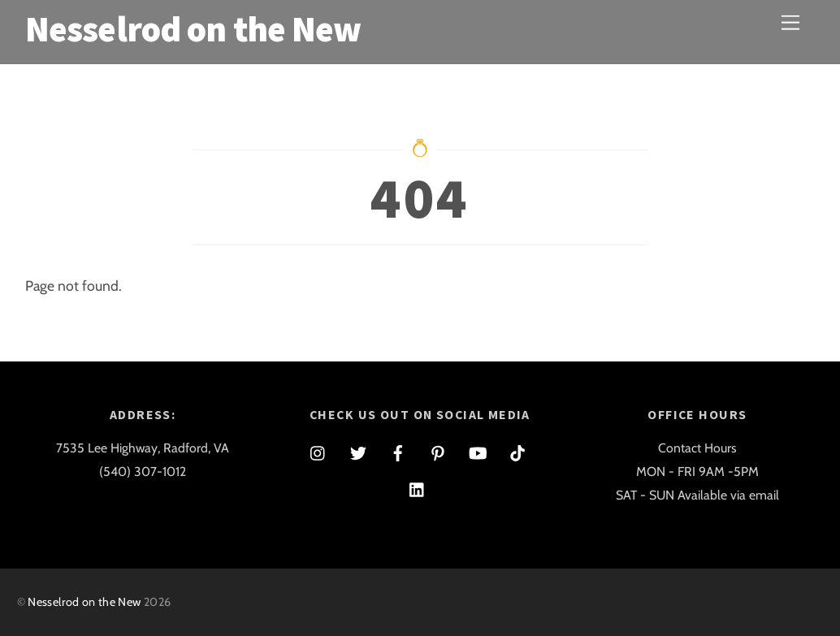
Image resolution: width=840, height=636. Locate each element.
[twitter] (358, 450)
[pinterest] (438, 450)
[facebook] (398, 450)
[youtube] (478, 450)
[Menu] (790, 22)
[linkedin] (418, 487)
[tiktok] (517, 450)
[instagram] (318, 450)
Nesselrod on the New (84, 602)
